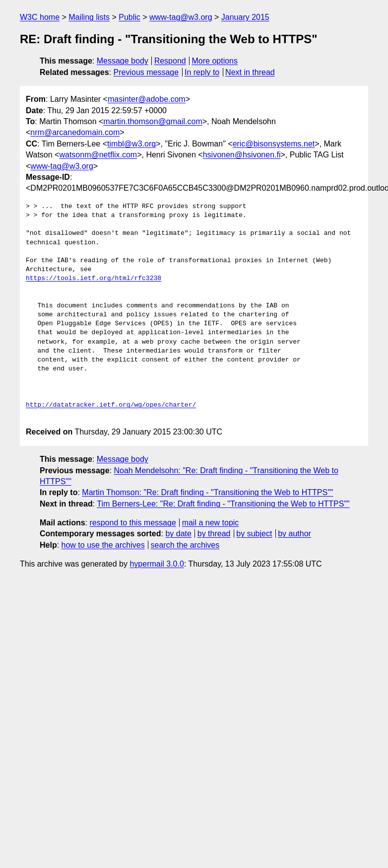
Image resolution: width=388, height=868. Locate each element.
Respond (170, 61)
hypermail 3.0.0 (157, 564)
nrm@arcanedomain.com (75, 132)
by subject (254, 534)
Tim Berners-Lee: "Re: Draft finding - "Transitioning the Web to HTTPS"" (223, 504)
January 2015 (245, 17)
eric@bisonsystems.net (274, 144)
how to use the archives (103, 545)
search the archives (185, 545)
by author (294, 534)
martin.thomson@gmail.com (153, 121)
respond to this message (132, 523)
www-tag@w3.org (181, 17)
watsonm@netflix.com (98, 155)
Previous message (146, 72)
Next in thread (250, 72)
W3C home (40, 17)
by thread (214, 534)
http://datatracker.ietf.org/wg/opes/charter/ (111, 405)
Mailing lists (89, 17)
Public (129, 17)
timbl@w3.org (131, 144)
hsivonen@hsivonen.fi (242, 155)
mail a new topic (211, 523)
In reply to (202, 72)
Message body (123, 61)
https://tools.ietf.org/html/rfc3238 (94, 279)
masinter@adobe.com (147, 99)
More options (215, 61)
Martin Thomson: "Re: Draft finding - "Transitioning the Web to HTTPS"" (207, 492)
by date (178, 534)
